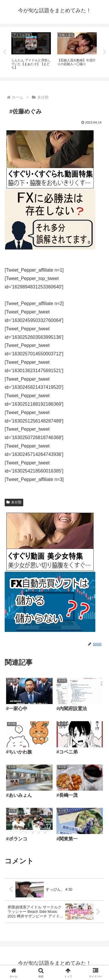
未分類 (14, 502)
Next (105, 52)
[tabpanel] (31, 51)
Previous (4, 52)
